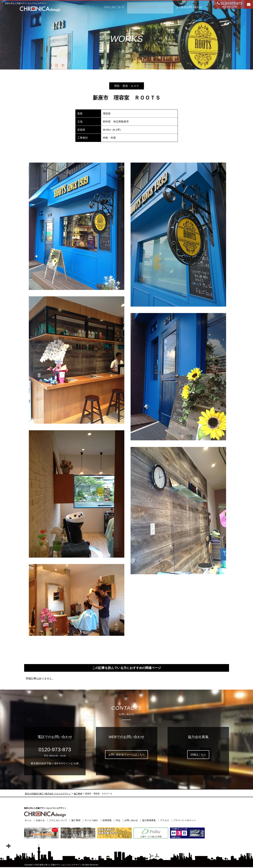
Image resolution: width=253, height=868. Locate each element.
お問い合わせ (131, 820)
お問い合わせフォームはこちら (127, 754)
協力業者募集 (149, 820)
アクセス (164, 820)
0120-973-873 (55, 749)
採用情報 (106, 820)
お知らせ (40, 820)
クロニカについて (57, 820)
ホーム (28, 820)
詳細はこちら (198, 754)
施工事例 (75, 820)
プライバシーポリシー (184, 820)
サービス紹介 (91, 820)
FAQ (117, 820)
